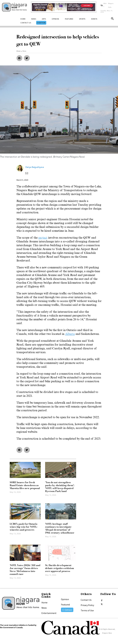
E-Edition (67, 610)
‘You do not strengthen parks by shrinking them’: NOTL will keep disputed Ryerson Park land (60, 487)
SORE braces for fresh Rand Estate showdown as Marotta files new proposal (25, 485)
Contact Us (86, 600)
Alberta (70, 334)
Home (44, 602)
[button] (112, 19)
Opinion (65, 599)
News (44, 608)
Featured (65, 605)
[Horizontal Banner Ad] (64, 7)
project (43, 238)
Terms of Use (87, 610)
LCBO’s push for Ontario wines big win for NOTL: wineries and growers (24, 527)
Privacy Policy (87, 605)
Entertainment (49, 613)
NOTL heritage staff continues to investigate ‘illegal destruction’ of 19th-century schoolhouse (60, 528)
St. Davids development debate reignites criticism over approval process (60, 568)
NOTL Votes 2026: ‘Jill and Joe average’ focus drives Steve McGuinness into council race (25, 570)
